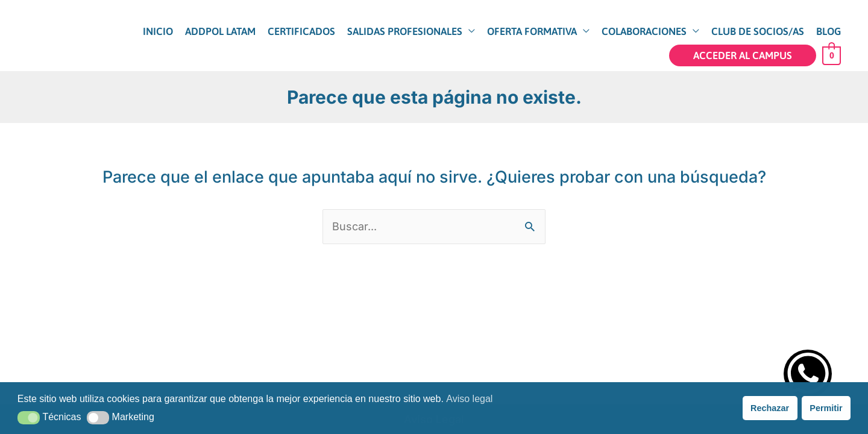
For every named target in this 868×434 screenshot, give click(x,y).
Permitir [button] (826, 408)
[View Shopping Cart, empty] (832, 55)
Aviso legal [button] (469, 399)
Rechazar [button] (770, 408)
